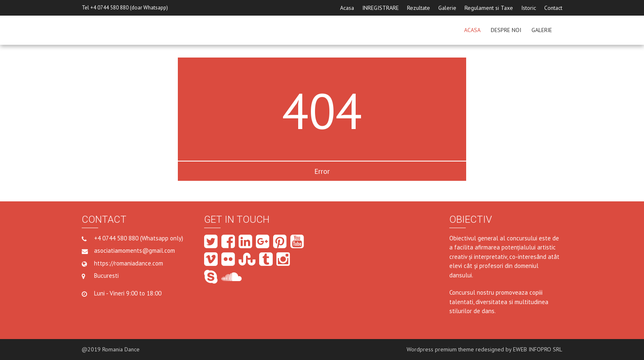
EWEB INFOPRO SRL (538, 349)
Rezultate (419, 8)
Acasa (347, 8)
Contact (553, 8)
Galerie (447, 8)
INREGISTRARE (381, 8)
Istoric (529, 8)
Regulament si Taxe (489, 8)
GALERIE (542, 30)
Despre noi (506, 30)
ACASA (472, 30)
